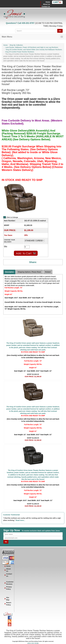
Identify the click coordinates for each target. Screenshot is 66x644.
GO (60, 31)
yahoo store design (33, 643)
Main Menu (7, 37)
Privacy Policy (9, 588)
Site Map (8, 599)
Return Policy (9, 604)
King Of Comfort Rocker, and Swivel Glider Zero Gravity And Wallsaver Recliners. (34, 50)
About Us (47, 4)
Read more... (20, 520)
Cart (56, 2)
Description (9, 272)
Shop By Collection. (16, 45)
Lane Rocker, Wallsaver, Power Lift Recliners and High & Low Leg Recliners (32, 47)
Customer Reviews (9, 583)
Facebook (10, 617)
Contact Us (46, 6)
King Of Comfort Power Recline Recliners (20, 52)
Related (48, 272)
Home (48, 2)
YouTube (10, 624)
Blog (10, 620)
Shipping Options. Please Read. (29, 272)
